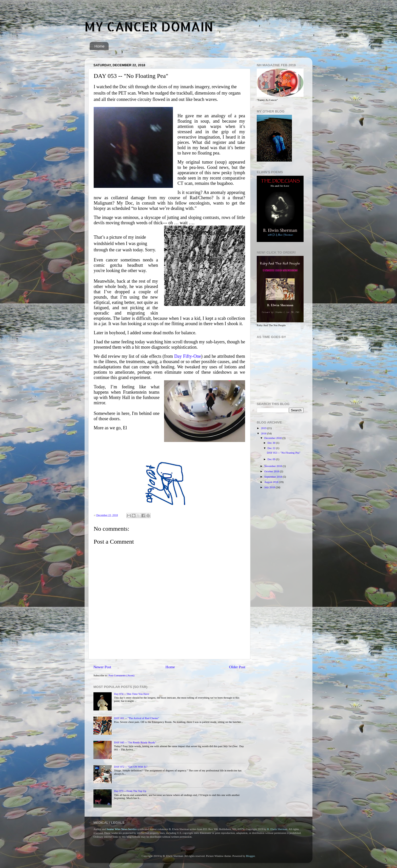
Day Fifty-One (188, 356)
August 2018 (272, 482)
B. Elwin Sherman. (277, 829)
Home (100, 46)
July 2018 (270, 487)
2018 (264, 433)
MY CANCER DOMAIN (149, 26)
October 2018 (272, 471)
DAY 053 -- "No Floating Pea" (284, 453)
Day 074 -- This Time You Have (132, 694)
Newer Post (102, 667)
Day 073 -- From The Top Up (130, 791)
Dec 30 (272, 443)
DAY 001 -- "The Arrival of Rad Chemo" (136, 718)
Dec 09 (272, 459)
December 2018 (273, 438)
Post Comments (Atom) (121, 675)
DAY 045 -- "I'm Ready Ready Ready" (135, 742)
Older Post (237, 667)
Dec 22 (272, 448)
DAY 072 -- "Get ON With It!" (131, 767)
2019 (264, 428)
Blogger (250, 856)
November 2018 (274, 466)
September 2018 (274, 477)
